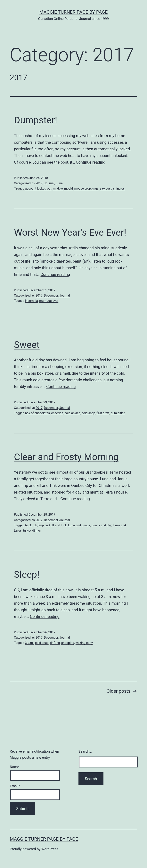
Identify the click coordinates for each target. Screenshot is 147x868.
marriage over (49, 301)
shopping (68, 643)
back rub (31, 525)
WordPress (50, 849)
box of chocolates (37, 413)
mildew (58, 188)
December (51, 295)
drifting (55, 643)
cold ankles (72, 413)
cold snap (88, 413)
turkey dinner (32, 531)
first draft (103, 413)
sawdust (106, 188)
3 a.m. (29, 643)
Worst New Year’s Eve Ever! (70, 232)
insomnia (31, 301)
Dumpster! (36, 120)
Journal (49, 183)
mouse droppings (86, 188)
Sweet (27, 345)
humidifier (118, 413)
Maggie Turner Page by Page (74, 12)
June (59, 183)
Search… (85, 751)
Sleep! (27, 574)
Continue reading (91, 162)
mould (68, 188)
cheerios (57, 413)
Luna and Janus (79, 525)
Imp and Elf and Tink (53, 525)
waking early (84, 643)
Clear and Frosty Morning (66, 457)
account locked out (38, 188)
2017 (39, 183)
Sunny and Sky (102, 525)
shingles (119, 188)
